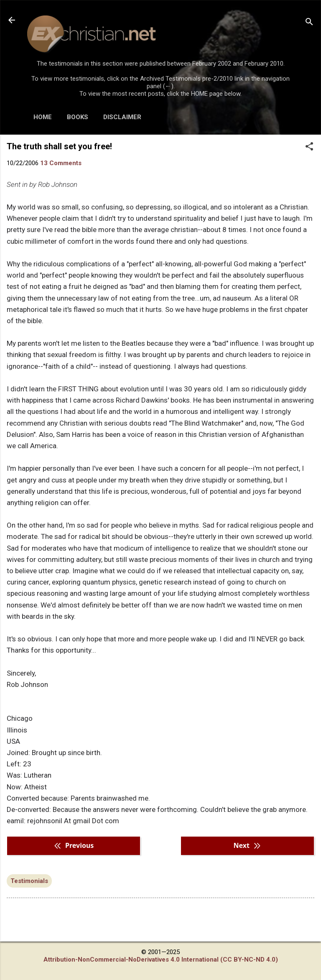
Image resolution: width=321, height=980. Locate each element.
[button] (309, 147)
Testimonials (29, 881)
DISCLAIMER (122, 117)
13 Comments (61, 163)
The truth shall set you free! (59, 146)
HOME (43, 117)
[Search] (309, 23)
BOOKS (78, 117)
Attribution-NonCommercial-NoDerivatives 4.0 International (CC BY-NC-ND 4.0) (161, 960)
